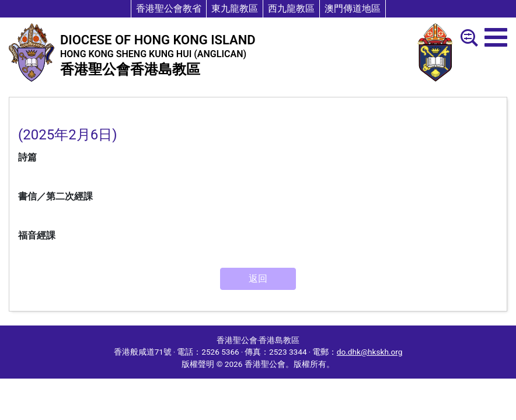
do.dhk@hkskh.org (369, 352)
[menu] (496, 37)
